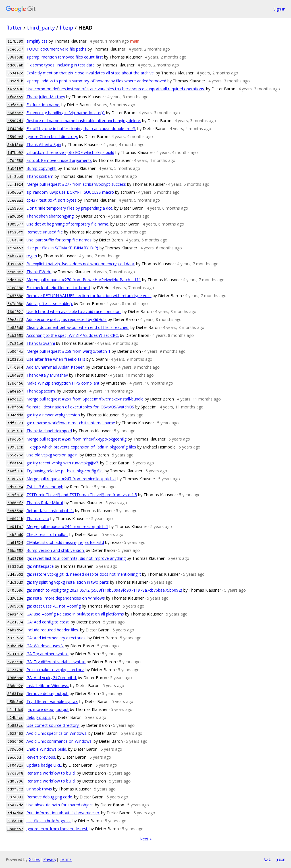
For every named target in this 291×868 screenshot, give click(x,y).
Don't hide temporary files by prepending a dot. (70, 208)
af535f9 (15, 232)
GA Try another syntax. (47, 654)
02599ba (15, 208)
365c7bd (15, 455)
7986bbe (15, 678)
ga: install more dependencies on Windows (66, 598)
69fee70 (15, 105)
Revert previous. (41, 757)
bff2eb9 (15, 177)
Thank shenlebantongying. (50, 216)
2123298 (15, 670)
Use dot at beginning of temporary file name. (68, 224)
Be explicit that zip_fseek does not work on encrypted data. (81, 264)
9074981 (15, 797)
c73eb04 (15, 749)
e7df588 (15, 161)
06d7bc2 (15, 113)
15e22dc (15, 805)
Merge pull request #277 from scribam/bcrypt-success (76, 184)
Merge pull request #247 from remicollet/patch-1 (71, 479)
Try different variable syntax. (52, 701)
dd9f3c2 (15, 789)
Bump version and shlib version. (56, 550)
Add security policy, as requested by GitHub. (66, 319)
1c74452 (15, 248)
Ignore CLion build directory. (52, 136)
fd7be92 (15, 153)
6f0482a (15, 765)
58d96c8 (15, 606)
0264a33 (15, 375)
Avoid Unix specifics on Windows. (57, 733)
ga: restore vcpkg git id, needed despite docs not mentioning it (84, 574)
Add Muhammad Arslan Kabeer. (56, 367)
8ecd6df (15, 757)
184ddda (15, 415)
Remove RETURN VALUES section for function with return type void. (89, 296)
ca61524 (15, 543)
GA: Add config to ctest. (48, 622)
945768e (15, 296)
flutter (14, 28)
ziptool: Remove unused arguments (59, 160)
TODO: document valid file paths (56, 49)
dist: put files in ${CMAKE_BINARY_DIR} (62, 248)
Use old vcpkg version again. (52, 455)
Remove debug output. (47, 693)
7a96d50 (15, 216)
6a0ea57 (15, 391)
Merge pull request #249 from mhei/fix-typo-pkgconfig (76, 439)
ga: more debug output (48, 709)
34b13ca (15, 145)
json (281, 859)
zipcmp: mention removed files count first (65, 57)
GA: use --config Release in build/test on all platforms (75, 614)
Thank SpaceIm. (41, 391)
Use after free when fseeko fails (56, 359)
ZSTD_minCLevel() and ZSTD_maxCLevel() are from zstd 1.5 (82, 495)
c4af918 (15, 471)
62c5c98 (15, 662)
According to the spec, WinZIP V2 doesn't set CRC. (73, 335)
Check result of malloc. (47, 534)
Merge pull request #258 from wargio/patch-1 (68, 351)
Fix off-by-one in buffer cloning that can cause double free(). (81, 129)
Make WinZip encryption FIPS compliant (63, 383)
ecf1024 (15, 184)
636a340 (15, 240)
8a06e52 (15, 829)
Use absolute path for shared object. (60, 805)
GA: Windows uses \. (45, 646)
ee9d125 (15, 399)
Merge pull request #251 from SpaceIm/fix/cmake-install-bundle (85, 399)
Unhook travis (39, 789)
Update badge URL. (44, 765)
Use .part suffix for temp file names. (59, 240)
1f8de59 (15, 97)
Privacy (50, 859)
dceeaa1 (15, 200)
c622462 (15, 734)
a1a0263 (15, 479)
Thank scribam (40, 176)
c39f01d (15, 495)
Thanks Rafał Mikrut (45, 503)
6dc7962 (15, 280)
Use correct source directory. (53, 725)
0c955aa (15, 511)
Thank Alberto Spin (44, 144)
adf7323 (15, 423)
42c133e (15, 622)
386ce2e (15, 686)
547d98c (15, 304)
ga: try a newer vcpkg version (53, 415)
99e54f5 (15, 320)
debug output (39, 717)
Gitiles (34, 859)
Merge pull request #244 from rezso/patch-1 (67, 526)
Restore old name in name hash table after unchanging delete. (84, 121)
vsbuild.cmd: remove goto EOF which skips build (70, 152)
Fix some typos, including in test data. (61, 65)
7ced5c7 (15, 49)
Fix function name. (43, 105)
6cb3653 (15, 336)
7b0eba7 (15, 192)
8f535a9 (15, 567)
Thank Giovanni (41, 343)
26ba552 (15, 551)
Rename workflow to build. (51, 773)
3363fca (15, 694)
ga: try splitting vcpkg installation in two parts (68, 582)
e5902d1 (15, 121)
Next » (145, 839)
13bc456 (15, 383)
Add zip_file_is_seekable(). (50, 303)
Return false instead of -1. (50, 511)
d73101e (15, 654)
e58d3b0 (15, 702)
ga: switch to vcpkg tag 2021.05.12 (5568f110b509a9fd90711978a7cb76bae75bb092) (104, 590)
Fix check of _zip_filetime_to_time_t (58, 288)
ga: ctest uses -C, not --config (54, 606)
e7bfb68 (15, 407)
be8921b (15, 519)
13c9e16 (15, 431)
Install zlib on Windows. (48, 686)
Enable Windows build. (47, 749)
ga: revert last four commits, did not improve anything (76, 558)
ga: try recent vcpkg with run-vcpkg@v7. (63, 463)
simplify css (37, 41)
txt (267, 859)
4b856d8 (15, 328)
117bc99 (15, 41)
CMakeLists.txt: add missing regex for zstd (65, 542)
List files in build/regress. (49, 821)
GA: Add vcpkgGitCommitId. (52, 678)
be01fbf (15, 527)
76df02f (15, 312)
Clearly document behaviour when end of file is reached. (78, 327)
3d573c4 (15, 487)
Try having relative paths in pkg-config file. (65, 471)
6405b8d (15, 590)
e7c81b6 (15, 344)
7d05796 (15, 781)
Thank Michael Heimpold (49, 431)
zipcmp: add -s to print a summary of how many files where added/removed (96, 81)
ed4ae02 (15, 574)
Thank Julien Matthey (46, 97)
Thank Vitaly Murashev (47, 375)
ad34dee (15, 813)
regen (32, 256)
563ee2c (15, 73)
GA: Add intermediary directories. (56, 638)
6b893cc (15, 726)
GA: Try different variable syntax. (56, 662)
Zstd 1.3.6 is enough (45, 487)
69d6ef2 (15, 503)
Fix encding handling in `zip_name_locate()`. (66, 113)
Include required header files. (53, 630)
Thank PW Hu (39, 272)
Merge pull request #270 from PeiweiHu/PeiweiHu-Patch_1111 (84, 280)
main (135, 41)
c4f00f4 (15, 367)
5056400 (15, 741)
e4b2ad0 (15, 535)
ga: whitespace (40, 566)
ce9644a (15, 351)
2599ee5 (15, 137)
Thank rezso (38, 518)
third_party (41, 28)
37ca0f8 (15, 773)
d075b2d (15, 638)
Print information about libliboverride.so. (63, 813)
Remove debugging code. (50, 797)
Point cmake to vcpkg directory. (55, 670)
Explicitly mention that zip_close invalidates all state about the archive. (91, 73)
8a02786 (15, 559)
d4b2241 (15, 256)
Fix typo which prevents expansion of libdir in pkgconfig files (81, 447)
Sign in (279, 9)
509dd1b (15, 81)
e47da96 (15, 89)
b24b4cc (15, 718)
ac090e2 (15, 272)
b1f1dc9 (15, 710)
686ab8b (15, 57)
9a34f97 (15, 169)
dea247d (15, 614)
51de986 (15, 821)
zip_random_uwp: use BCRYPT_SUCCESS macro (70, 192)
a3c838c (15, 288)
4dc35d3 (15, 582)
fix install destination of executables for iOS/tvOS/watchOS (80, 407)
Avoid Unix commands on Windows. (59, 741)
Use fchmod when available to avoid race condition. (74, 311)
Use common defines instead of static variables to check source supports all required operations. (116, 89)
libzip (66, 28)
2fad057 (15, 439)
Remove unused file (45, 232)
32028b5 (15, 359)
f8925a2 (15, 264)
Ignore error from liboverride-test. (57, 829)
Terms (66, 859)
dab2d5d (15, 630)
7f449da (15, 129)
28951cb (15, 447)
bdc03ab (15, 65)
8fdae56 (15, 463)
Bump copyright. (41, 168)
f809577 (15, 224)
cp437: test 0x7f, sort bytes (51, 200)
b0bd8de (15, 646)
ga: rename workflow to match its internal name (71, 423)
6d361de (15, 598)
